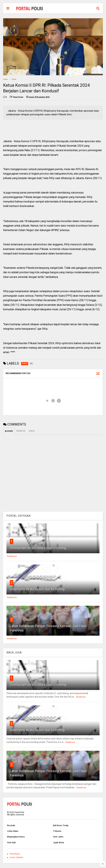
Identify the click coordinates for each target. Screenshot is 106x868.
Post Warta (15, 854)
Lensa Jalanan (16, 857)
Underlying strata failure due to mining (37, 589)
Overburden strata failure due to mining (38, 548)
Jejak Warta (58, 843)
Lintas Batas (13, 831)
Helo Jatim (58, 837)
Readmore (12, 556)
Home (5, 79)
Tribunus (57, 831)
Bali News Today (61, 825)
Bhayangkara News (16, 837)
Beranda (11, 825)
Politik (14, 79)
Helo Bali (11, 843)
